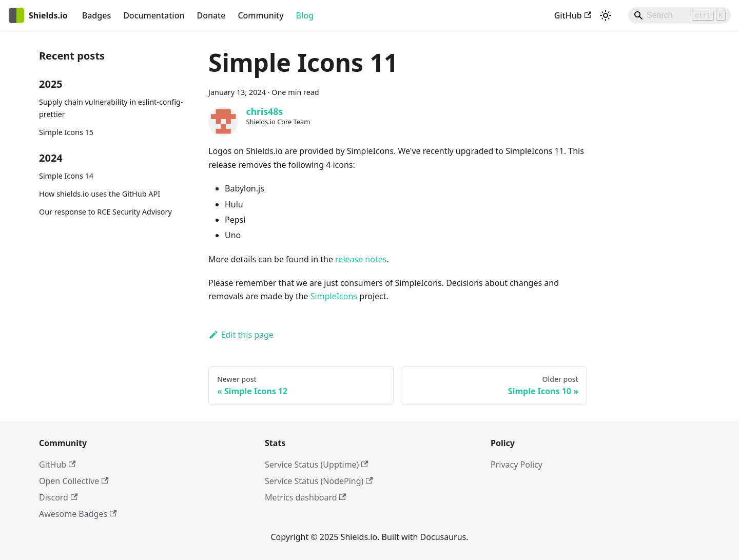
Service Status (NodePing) (319, 481)
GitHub (573, 15)
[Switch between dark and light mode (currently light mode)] (606, 15)
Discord (58, 497)
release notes (361, 259)
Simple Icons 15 (66, 132)
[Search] (679, 15)
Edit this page (241, 335)
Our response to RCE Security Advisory (105, 212)
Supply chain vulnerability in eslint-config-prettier (111, 108)
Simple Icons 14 (66, 176)
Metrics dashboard (306, 497)
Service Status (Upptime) (317, 465)
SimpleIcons (334, 296)
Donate (211, 15)
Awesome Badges (78, 514)
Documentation (154, 15)
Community (260, 15)
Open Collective (74, 481)
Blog (305, 15)
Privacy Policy (517, 465)
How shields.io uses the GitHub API (100, 194)
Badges (96, 15)
